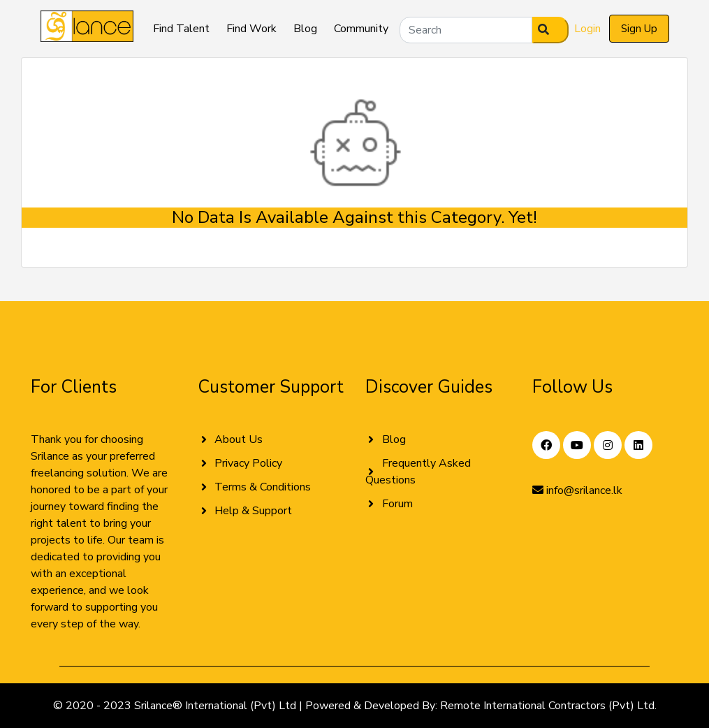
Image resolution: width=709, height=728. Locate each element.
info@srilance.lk (577, 490)
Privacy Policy (248, 463)
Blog (305, 29)
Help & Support (253, 511)
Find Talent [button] (181, 29)
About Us (239, 439)
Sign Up (639, 29)
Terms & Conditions (263, 487)
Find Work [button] (251, 29)
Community (361, 29)
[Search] (466, 30)
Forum (397, 504)
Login (587, 29)
